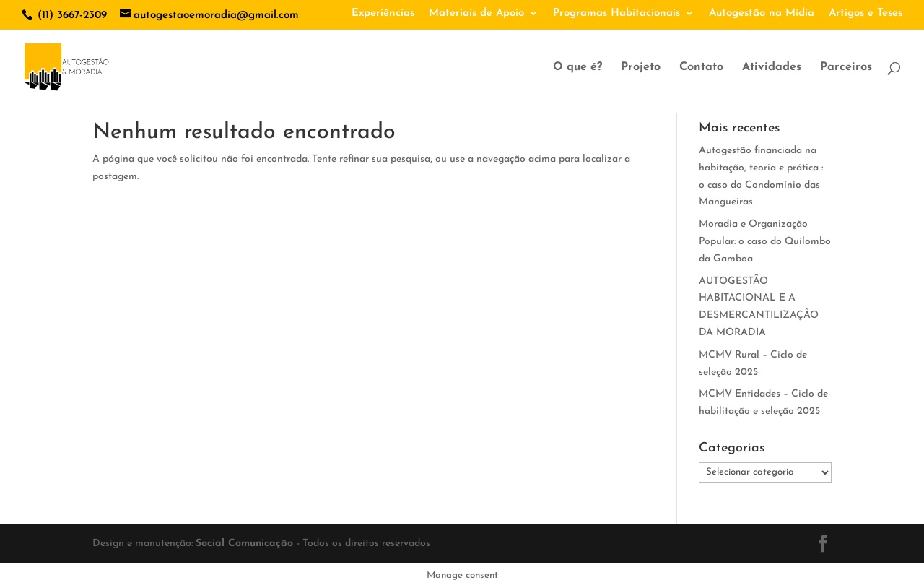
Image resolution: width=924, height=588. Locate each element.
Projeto (641, 68)
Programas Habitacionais (616, 13)
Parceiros (846, 68)
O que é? (577, 68)
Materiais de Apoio (476, 13)
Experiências (383, 13)
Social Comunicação (246, 544)
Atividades (772, 68)
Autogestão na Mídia (762, 13)
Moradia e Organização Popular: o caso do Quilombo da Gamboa (765, 242)
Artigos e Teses (866, 13)
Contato (701, 68)
